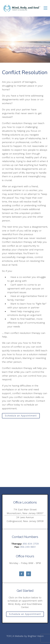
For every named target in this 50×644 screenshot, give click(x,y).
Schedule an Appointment (21, 416)
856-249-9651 (28, 547)
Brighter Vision (36, 636)
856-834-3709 (31, 544)
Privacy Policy (25, 628)
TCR (9, 636)
